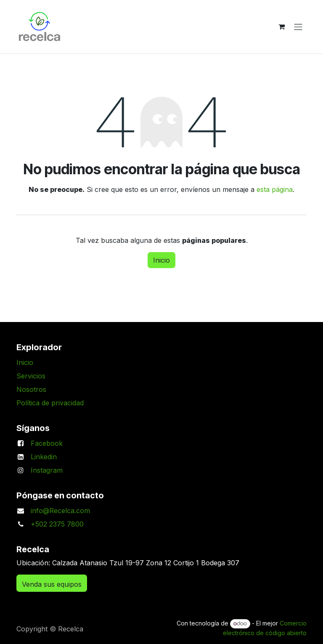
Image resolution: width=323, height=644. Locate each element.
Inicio (161, 260)
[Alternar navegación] (298, 27)
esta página (275, 189)
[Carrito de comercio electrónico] (281, 27)
